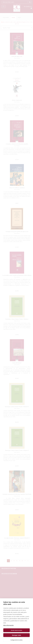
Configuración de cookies (17, 640)
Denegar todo (16, 635)
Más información (8, 625)
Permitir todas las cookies (16, 630)
